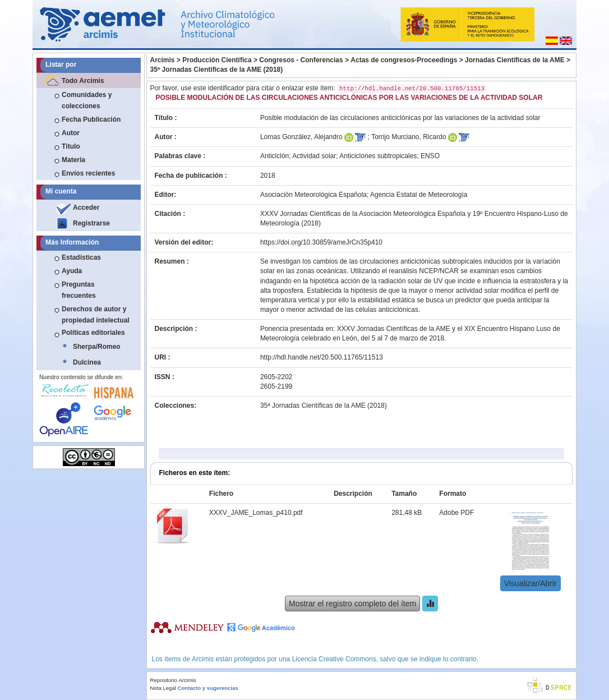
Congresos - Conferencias (301, 60)
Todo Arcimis (83, 81)
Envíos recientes (88, 173)
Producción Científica (217, 60)
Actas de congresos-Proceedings (404, 60)
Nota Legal (163, 688)
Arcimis (163, 60)
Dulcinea (87, 362)
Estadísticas (81, 257)
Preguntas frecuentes (79, 290)
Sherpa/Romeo (97, 347)
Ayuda (72, 271)
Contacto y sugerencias (208, 688)
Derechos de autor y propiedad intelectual (96, 315)
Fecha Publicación (91, 119)
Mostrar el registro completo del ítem (352, 604)
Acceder (86, 208)
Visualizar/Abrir (530, 583)
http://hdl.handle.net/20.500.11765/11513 (322, 357)
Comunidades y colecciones (87, 100)
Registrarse (91, 223)
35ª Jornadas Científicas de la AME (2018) (217, 70)
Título (71, 146)
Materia (73, 160)
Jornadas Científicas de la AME (515, 60)
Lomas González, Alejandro (301, 137)
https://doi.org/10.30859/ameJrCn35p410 (321, 242)
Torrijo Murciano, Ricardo (409, 137)
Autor (71, 133)
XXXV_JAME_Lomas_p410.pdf (256, 513)
